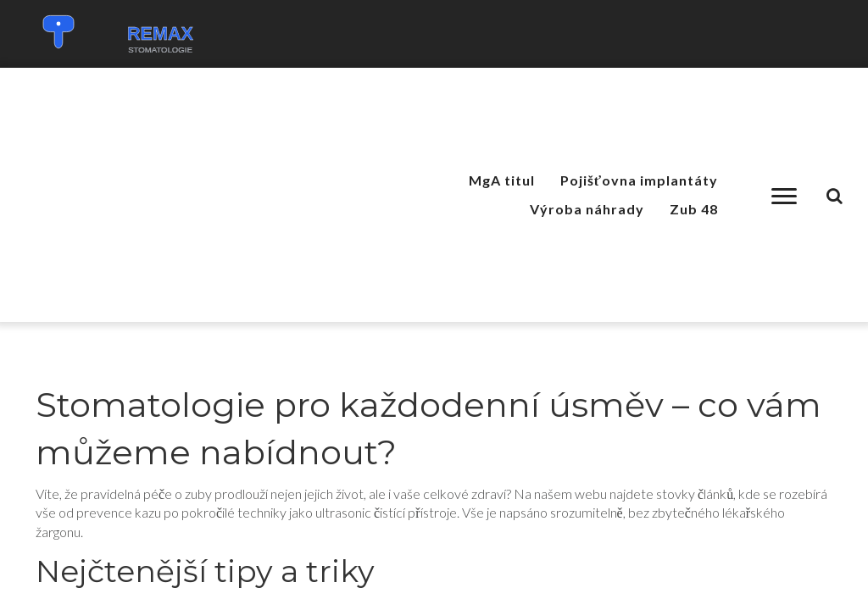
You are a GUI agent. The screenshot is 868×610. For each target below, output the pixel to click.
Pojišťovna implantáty (639, 180)
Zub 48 (694, 209)
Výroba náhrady (587, 209)
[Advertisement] (195, 195)
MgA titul (502, 180)
